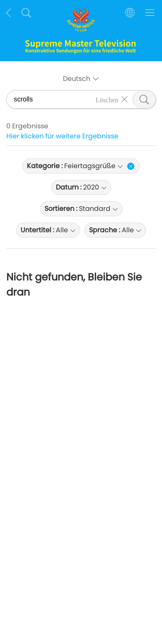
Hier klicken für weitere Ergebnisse (62, 136)
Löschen (107, 99)
